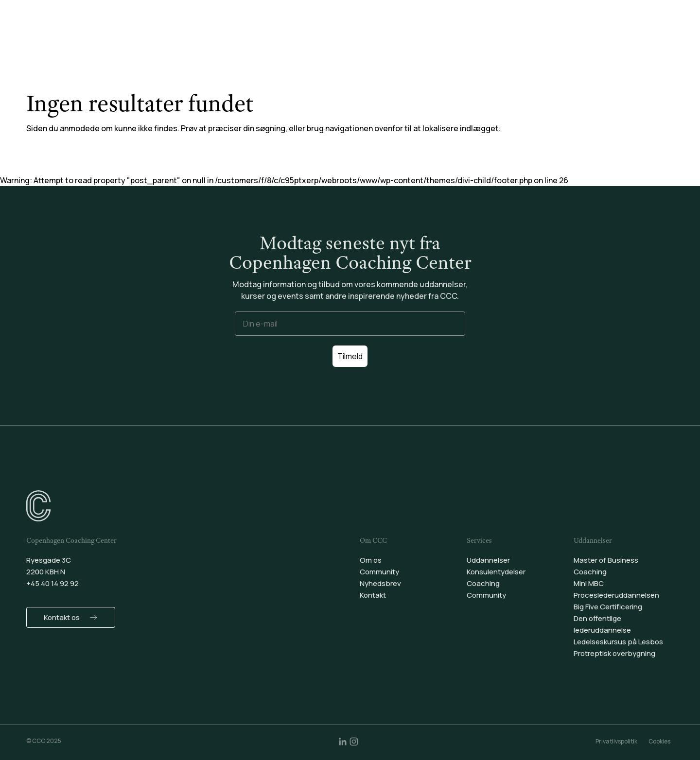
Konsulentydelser (326, 34)
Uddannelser (252, 34)
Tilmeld (350, 356)
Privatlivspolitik (616, 741)
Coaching (394, 34)
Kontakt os (62, 617)
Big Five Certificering (608, 607)
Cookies (659, 741)
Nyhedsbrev (380, 583)
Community (451, 34)
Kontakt (373, 595)
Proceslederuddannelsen (616, 595)
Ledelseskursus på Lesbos (618, 642)
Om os (371, 560)
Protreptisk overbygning (614, 653)
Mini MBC (589, 583)
